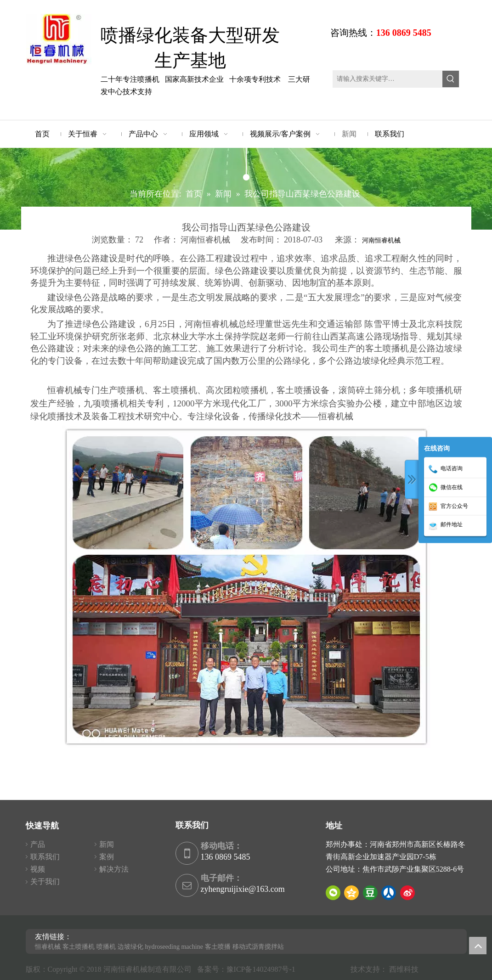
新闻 (107, 844)
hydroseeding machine (174, 947)
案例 (107, 857)
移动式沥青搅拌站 (258, 947)
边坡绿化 (130, 947)
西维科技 (404, 969)
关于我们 (45, 881)
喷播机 (106, 947)
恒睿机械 (48, 947)
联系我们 (45, 857)
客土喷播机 (79, 947)
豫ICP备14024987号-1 (263, 969)
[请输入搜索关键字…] (388, 79)
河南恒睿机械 (381, 240)
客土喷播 (218, 947)
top (478, 946)
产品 (38, 844)
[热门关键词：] (451, 79)
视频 (38, 869)
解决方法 (114, 869)
